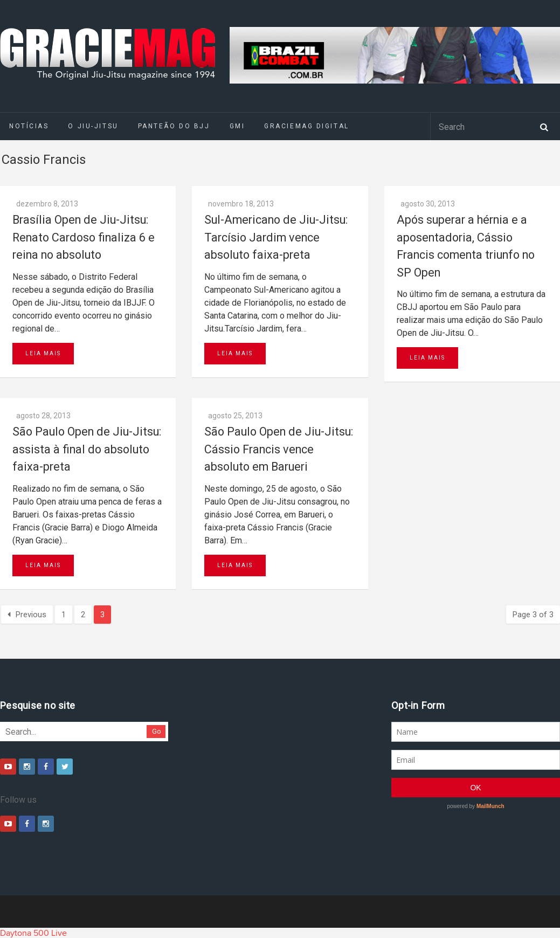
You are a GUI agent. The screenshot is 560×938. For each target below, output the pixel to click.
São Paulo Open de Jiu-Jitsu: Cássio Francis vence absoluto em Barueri (279, 449)
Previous (27, 615)
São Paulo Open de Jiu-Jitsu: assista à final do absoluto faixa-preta (87, 449)
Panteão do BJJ (174, 126)
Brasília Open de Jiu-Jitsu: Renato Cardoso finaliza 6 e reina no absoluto (84, 237)
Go (157, 731)
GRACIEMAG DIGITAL (307, 126)
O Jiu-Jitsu (93, 126)
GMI (237, 126)
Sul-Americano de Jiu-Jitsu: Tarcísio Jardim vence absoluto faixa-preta (276, 237)
